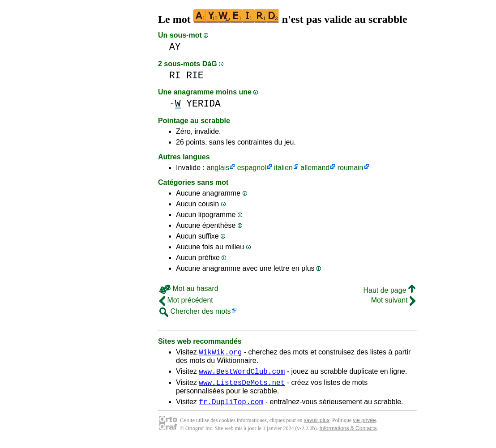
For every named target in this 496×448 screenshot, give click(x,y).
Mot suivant (393, 300)
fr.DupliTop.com (231, 407)
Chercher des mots (195, 311)
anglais (218, 168)
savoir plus (317, 426)
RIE (195, 75)
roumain (351, 168)
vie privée (364, 426)
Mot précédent (186, 300)
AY (175, 47)
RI (175, 75)
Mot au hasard (189, 288)
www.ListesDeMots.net (242, 386)
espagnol (252, 168)
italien (283, 168)
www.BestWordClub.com (242, 374)
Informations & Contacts (348, 434)
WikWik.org (220, 353)
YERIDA (203, 104)
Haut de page (389, 290)
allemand (315, 168)
